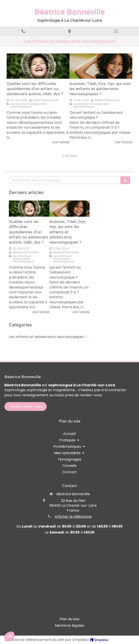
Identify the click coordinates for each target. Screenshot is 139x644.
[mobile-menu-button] (116, 31)
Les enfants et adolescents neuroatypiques (46, 337)
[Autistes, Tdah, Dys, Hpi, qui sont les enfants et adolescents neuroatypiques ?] (101, 66)
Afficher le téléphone (73, 517)
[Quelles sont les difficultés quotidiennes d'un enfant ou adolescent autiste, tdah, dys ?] (38, 66)
